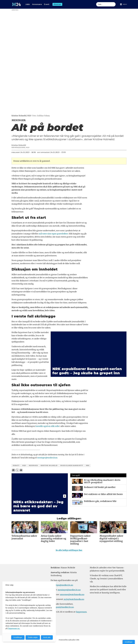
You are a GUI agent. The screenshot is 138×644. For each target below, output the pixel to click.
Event (47, 4)
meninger (33, 466)
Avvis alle (47, 637)
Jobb (27, 4)
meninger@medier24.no (47, 458)
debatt (16, 466)
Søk (96, 2)
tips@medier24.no (64, 585)
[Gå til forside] (16, 4)
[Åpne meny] (124, 4)
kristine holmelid (49, 466)
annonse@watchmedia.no (72, 595)
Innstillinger (129, 642)
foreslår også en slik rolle (47, 426)
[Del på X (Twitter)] (17, 470)
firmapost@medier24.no (62, 607)
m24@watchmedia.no (74, 599)
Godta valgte (33, 637)
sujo (24, 466)
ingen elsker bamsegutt (72, 466)
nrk (88, 466)
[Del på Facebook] (13, 470)
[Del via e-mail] (21, 470)
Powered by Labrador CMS (69, 640)
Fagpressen (81, 612)
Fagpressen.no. (14, 628)
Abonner (57, 4)
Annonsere (37, 4)
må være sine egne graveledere (53, 234)
